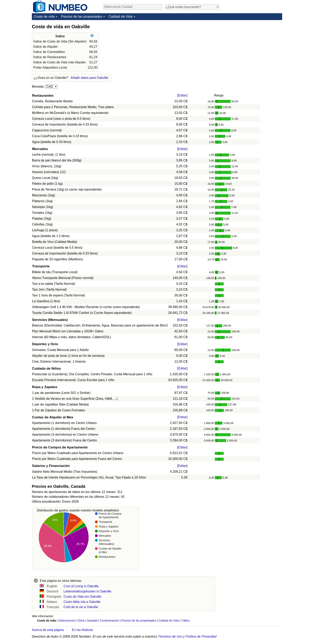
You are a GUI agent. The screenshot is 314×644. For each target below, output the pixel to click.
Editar (182, 95)
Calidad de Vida (121, 17)
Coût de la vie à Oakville (81, 607)
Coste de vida (44, 17)
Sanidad (92, 621)
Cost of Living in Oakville (81, 586)
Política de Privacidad (201, 636)
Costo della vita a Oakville (82, 602)
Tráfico (185, 621)
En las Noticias (83, 630)
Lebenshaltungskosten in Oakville (87, 591)
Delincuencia (66, 621)
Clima (81, 621)
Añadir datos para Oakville (90, 78)
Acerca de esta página (48, 630)
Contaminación (109, 621)
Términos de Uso (170, 636)
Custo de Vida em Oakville (82, 597)
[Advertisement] (252, 49)
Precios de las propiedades (82, 17)
